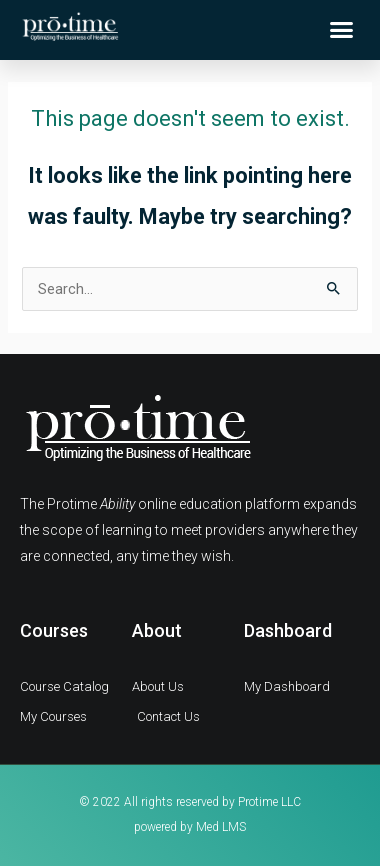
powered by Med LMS (190, 827)
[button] (342, 30)
